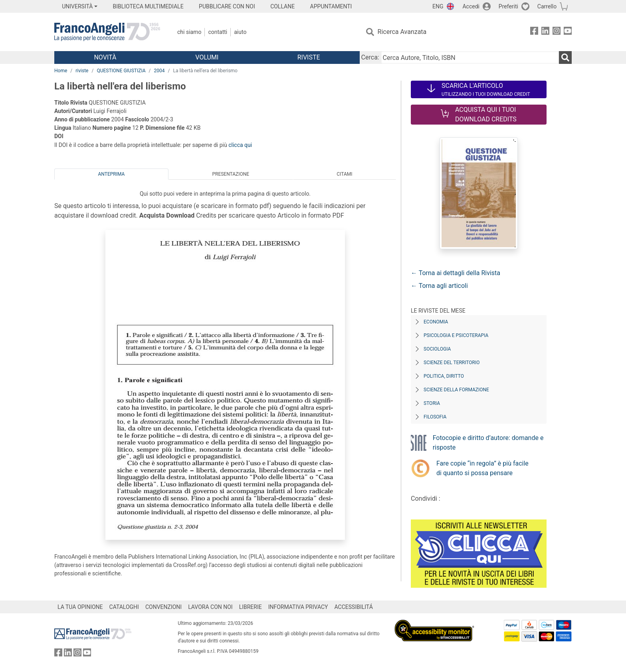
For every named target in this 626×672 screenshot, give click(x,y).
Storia (432, 403)
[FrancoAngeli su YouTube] (568, 32)
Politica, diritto (444, 376)
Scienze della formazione (456, 390)
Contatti (218, 32)
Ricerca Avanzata (402, 32)
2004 (159, 71)
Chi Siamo (189, 32)
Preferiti (508, 6)
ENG (438, 6)
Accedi (471, 6)
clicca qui (240, 145)
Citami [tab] (344, 174)
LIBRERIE (251, 607)
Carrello (547, 6)
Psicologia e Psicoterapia (456, 335)
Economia (436, 322)
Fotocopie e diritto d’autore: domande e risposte (488, 443)
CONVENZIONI (163, 607)
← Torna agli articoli (439, 286)
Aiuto (240, 32)
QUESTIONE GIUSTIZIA (121, 71)
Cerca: (370, 57)
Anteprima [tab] (112, 174)
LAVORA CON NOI (210, 607)
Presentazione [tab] (231, 174)
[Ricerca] (565, 57)
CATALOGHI (124, 607)
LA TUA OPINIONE (80, 607)
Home (61, 71)
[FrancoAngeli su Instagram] (557, 32)
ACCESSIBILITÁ (354, 607)
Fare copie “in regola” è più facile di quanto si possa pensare (482, 468)
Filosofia (435, 417)
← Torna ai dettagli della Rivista (456, 273)
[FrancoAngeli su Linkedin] (545, 32)
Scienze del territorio (452, 363)
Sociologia (437, 349)
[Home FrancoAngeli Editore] (107, 32)
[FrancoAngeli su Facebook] (534, 32)
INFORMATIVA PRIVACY (298, 607)
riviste (82, 71)
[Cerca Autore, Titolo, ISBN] (470, 57)
